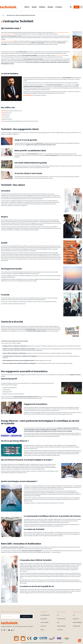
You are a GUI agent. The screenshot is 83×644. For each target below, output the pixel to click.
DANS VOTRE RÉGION (77, 622)
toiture (27, 7)
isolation (42, 7)
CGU (74, 615)
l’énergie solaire (59, 55)
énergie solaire (10, 34)
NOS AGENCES (44, 619)
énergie (51, 7)
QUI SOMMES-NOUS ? (45, 615)
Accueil (3, 15)
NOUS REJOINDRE (45, 622)
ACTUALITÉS (43, 626)
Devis (77, 7)
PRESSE (42, 630)
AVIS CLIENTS (60, 630)
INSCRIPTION (26, 616)
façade (34, 7)
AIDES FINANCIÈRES (61, 626)
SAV (58, 615)
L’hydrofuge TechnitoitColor (7, 41)
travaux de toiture (57, 32)
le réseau (59, 7)
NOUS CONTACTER (61, 619)
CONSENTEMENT (76, 626)
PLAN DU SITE (76, 619)
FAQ (58, 622)
